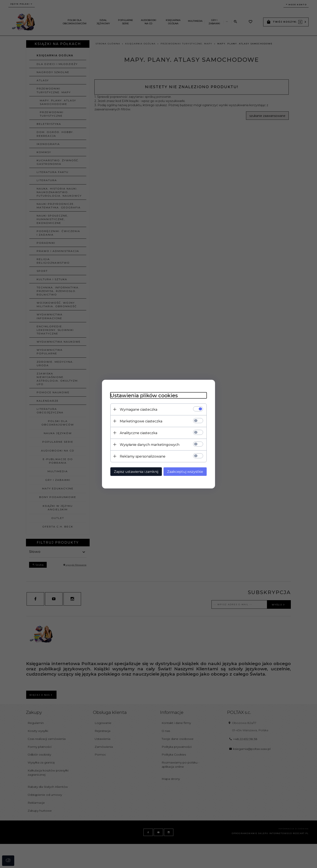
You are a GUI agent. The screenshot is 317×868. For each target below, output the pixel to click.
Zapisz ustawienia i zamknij (136, 471)
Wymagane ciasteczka (139, 409)
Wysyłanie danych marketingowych (150, 444)
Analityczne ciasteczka (139, 433)
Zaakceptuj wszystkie (185, 471)
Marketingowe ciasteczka (141, 421)
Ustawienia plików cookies (144, 395)
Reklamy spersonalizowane (143, 456)
